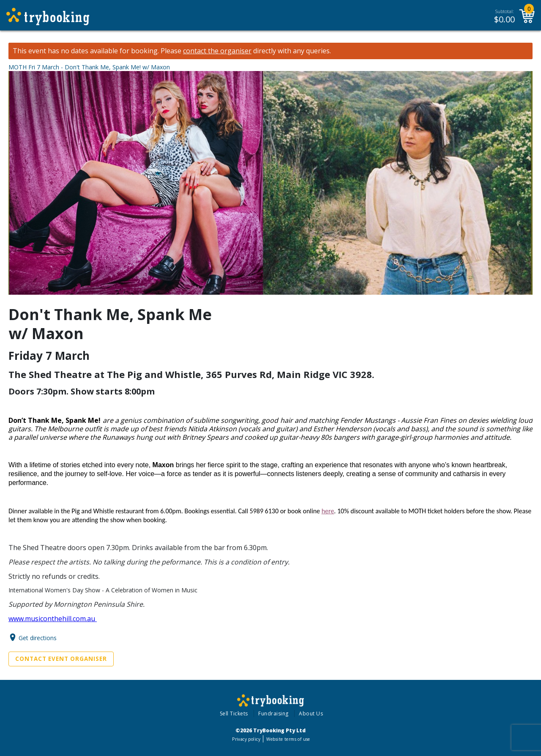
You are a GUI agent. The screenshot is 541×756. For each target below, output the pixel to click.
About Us (311, 714)
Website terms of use (288, 739)
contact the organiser (217, 51)
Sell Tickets (234, 714)
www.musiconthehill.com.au (53, 619)
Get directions (38, 637)
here (328, 511)
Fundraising (273, 714)
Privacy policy (246, 739)
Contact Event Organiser (61, 659)
